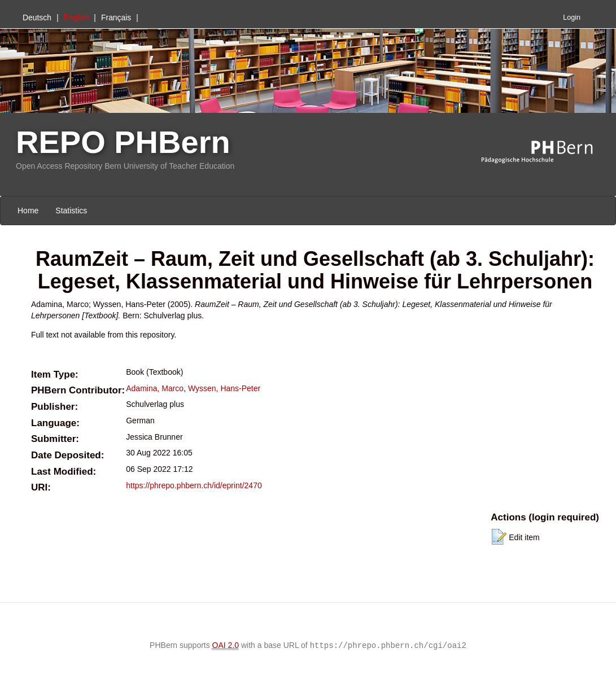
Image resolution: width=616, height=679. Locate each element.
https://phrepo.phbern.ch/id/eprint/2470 (194, 485)
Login (572, 17)
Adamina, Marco (155, 388)
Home (28, 211)
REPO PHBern (123, 142)
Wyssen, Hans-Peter (224, 388)
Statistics (71, 211)
